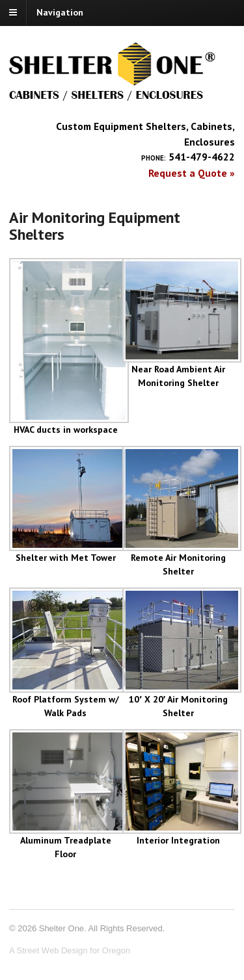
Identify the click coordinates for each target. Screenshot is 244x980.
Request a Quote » (192, 173)
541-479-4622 (202, 157)
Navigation (60, 12)
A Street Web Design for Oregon (70, 950)
